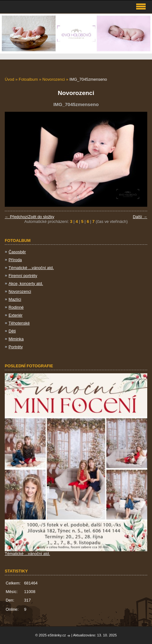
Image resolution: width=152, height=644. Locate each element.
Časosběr (17, 252)
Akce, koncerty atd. (26, 284)
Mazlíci (15, 299)
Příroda (15, 260)
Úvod (9, 79)
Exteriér (16, 315)
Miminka (16, 339)
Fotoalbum (28, 79)
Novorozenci (54, 79)
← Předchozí (16, 217)
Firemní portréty (23, 276)
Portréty (16, 347)
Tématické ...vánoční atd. (31, 268)
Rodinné (16, 307)
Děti (12, 331)
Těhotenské (19, 323)
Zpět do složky (41, 217)
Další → (140, 217)
